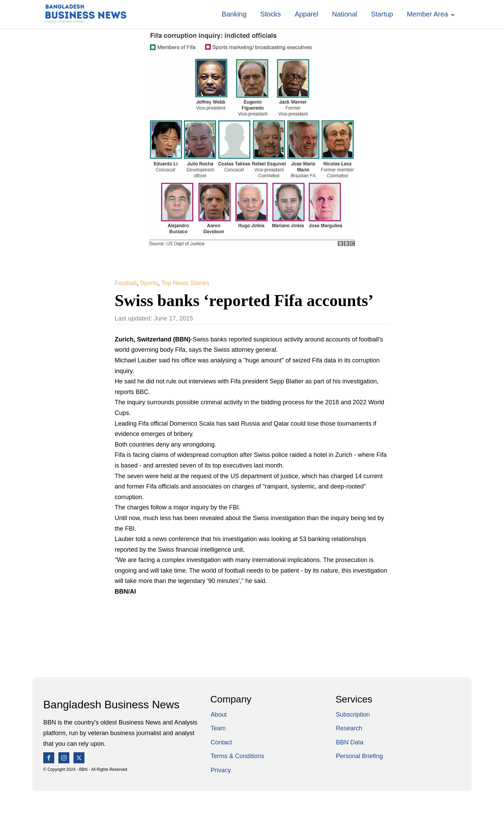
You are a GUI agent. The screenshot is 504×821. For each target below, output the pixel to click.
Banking (234, 14)
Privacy (221, 770)
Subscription (353, 715)
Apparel (306, 14)
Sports (149, 283)
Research (349, 728)
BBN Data (350, 742)
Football (126, 283)
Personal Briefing (359, 756)
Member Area (427, 14)
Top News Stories (185, 283)
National (345, 14)
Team (218, 728)
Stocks (271, 14)
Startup (382, 14)
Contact (221, 742)
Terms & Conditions (237, 756)
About (219, 715)
